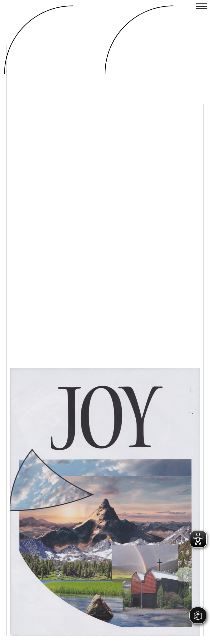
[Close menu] (202, 7)
